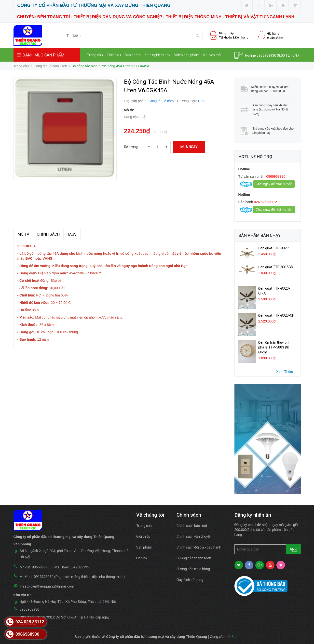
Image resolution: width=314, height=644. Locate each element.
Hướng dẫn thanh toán (194, 558)
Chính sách (48, 234)
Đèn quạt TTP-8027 (273, 248)
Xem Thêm (285, 372)
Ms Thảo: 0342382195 (72, 567)
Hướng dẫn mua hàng (193, 569)
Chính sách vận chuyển (194, 537)
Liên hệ (94, 68)
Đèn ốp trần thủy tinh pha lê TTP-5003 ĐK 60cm (274, 347)
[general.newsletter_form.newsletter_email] (268, 549)
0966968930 (266, 55)
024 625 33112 (265, 202)
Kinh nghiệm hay (157, 55)
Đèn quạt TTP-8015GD (276, 267)
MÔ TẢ (23, 234)
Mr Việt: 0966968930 (36, 567)
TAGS (72, 234)
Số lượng (131, 147)
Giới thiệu (114, 55)
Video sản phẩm (187, 55)
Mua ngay (189, 147)
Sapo (236, 637)
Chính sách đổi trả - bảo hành (199, 547)
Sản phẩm (133, 55)
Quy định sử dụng (190, 580)
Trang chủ (95, 55)
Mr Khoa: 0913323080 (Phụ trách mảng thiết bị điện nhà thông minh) (72, 577)
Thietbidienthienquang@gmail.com (47, 586)
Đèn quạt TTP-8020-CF (276, 315)
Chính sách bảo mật (192, 526)
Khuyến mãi (212, 55)
